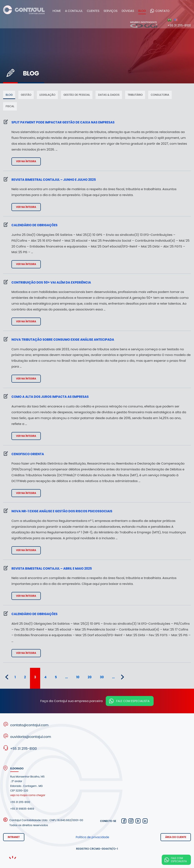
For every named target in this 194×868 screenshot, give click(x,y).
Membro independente (144, 24)
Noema (12, 858)
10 (78, 677)
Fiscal (10, 106)
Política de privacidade (93, 837)
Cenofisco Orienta (28, 454)
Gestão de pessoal (77, 95)
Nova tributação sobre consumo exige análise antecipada (63, 340)
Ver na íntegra (26, 161)
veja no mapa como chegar (28, 795)
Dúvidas (131, 11)
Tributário (135, 95)
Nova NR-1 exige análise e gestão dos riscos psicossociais (62, 511)
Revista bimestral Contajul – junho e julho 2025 (54, 180)
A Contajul (76, 11)
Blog (145, 11)
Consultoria (160, 95)
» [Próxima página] (122, 677)
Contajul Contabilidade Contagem (24, 11)
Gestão (26, 95)
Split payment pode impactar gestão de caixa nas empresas (63, 122)
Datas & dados (109, 95)
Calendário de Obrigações (34, 225)
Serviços (113, 11)
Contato (165, 11)
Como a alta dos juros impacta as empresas (50, 397)
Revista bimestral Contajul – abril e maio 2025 (52, 568)
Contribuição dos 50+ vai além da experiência (51, 282)
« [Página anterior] (7, 677)
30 (102, 677)
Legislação (47, 95)
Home (59, 11)
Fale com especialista (133, 701)
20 (90, 677)
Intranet (14, 837)
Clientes (96, 11)
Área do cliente (176, 837)
